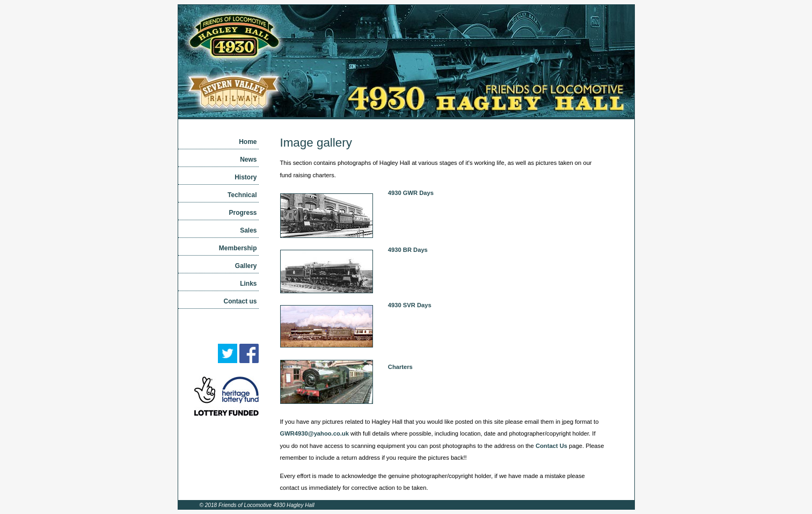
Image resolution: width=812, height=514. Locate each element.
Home (248, 142)
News (248, 160)
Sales (248, 230)
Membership (238, 248)
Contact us (240, 301)
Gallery (246, 266)
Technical (242, 195)
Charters (400, 367)
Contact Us (551, 446)
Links (248, 284)
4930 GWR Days (411, 193)
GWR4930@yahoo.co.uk (314, 433)
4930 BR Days (408, 250)
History (246, 177)
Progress (243, 213)
